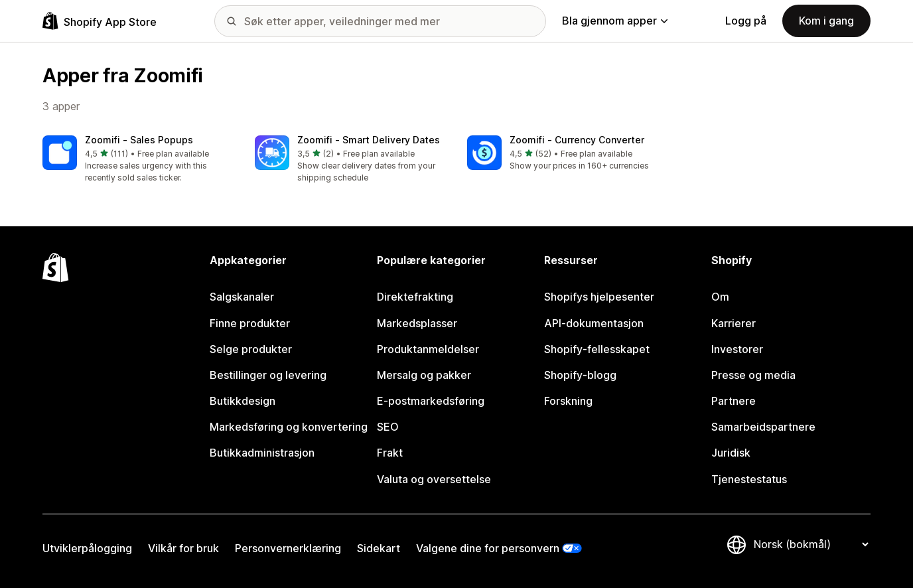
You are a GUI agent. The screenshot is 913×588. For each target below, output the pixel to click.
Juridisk (731, 453)
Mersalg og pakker (424, 375)
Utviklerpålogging (87, 548)
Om (720, 297)
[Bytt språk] (811, 545)
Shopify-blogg (580, 375)
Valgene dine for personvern (488, 548)
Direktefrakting (415, 297)
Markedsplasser (417, 323)
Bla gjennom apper (615, 21)
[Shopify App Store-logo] (100, 21)
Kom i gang (826, 21)
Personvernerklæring (288, 548)
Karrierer (734, 323)
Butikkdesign (243, 401)
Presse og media (753, 375)
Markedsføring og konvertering (289, 427)
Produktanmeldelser (428, 349)
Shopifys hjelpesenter (599, 297)
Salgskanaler (242, 297)
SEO (388, 427)
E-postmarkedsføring (431, 401)
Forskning (568, 401)
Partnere (734, 401)
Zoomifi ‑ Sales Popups (139, 140)
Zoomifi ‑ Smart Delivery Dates (369, 140)
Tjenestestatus (749, 479)
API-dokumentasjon (594, 323)
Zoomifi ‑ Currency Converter (577, 140)
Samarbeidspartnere (763, 427)
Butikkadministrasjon (262, 453)
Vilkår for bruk (183, 548)
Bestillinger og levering (268, 375)
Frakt (390, 453)
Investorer (737, 349)
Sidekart (379, 548)
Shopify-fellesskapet (597, 349)
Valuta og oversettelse (434, 479)
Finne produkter (250, 323)
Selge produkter (251, 349)
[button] (138, 160)
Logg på (746, 21)
